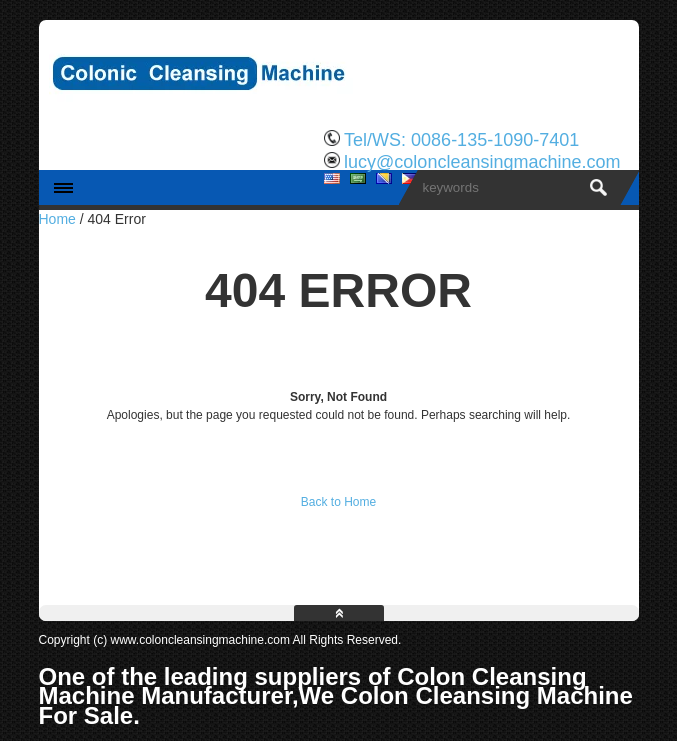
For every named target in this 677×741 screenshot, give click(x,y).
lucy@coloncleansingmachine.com (482, 162)
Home (57, 219)
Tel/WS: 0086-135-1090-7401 (461, 140)
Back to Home (338, 502)
